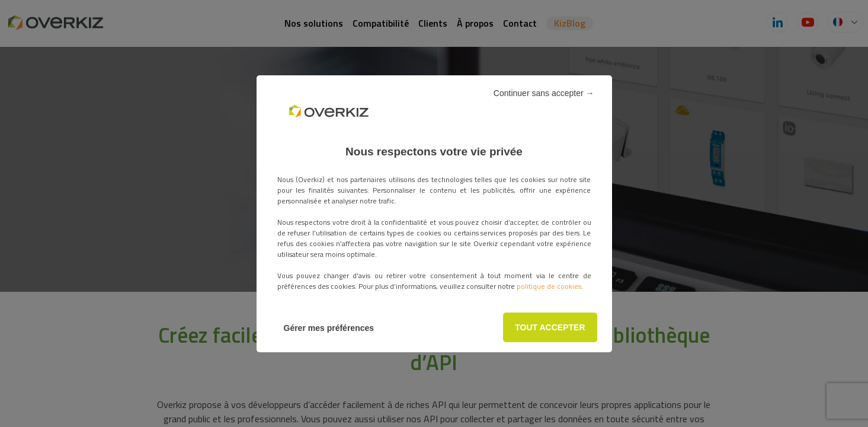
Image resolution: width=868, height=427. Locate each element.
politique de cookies (549, 286)
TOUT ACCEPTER (550, 327)
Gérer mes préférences (329, 328)
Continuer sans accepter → (544, 93)
